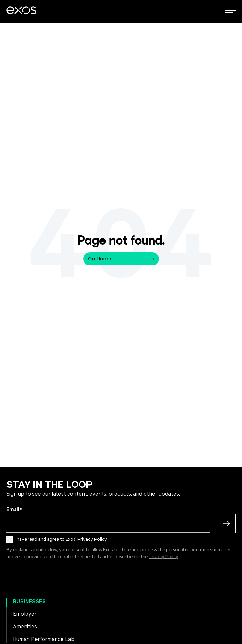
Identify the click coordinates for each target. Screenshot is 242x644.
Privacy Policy (163, 557)
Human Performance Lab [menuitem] (44, 639)
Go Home (121, 259)
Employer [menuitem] (25, 614)
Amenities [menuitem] (25, 627)
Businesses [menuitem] (29, 602)
